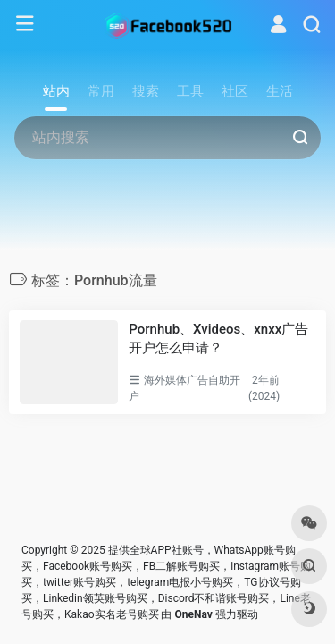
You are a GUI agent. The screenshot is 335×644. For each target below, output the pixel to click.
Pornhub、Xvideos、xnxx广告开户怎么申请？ (218, 339)
